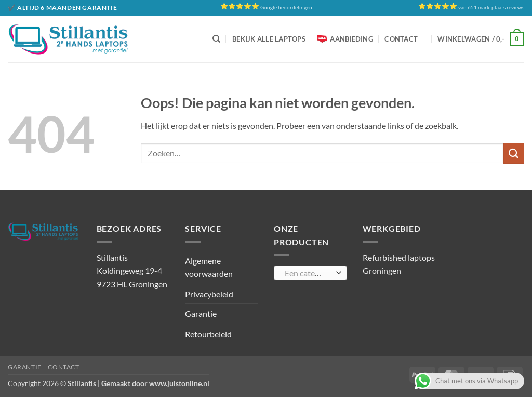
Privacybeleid (209, 294)
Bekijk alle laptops (269, 39)
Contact (401, 39)
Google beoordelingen (286, 8)
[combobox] (310, 273)
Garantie (201, 314)
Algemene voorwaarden (209, 267)
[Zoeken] (216, 39)
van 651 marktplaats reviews (491, 8)
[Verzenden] (514, 153)
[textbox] (308, 273)
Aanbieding (345, 39)
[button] (481, 39)
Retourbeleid (208, 334)
